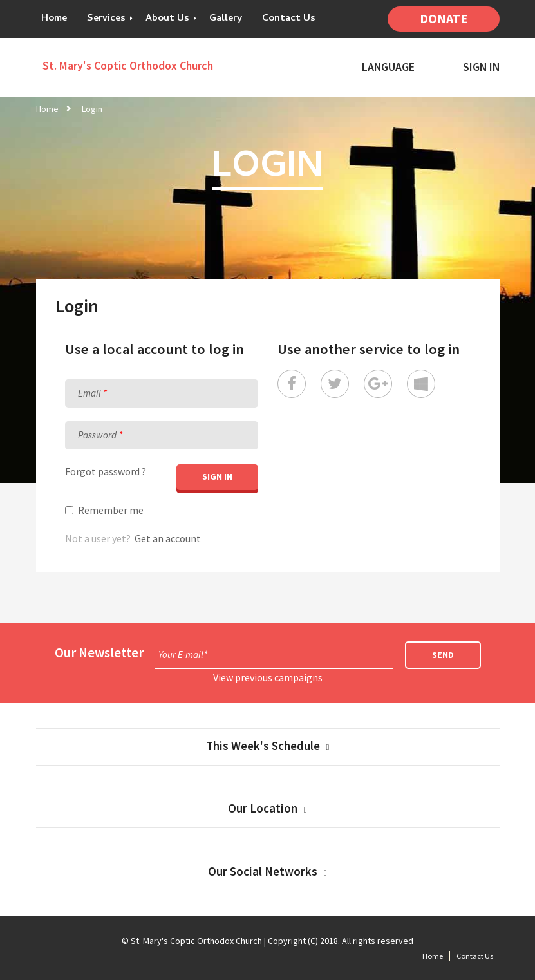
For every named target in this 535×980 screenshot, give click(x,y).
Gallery (226, 19)
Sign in (217, 476)
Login (92, 109)
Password (97, 435)
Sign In (481, 67)
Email (89, 393)
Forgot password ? (106, 472)
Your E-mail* (183, 655)
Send (443, 655)
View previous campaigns (268, 677)
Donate (444, 19)
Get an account (168, 538)
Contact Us (289, 19)
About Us (167, 19)
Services (106, 19)
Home (54, 19)
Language (388, 67)
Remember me (111, 510)
